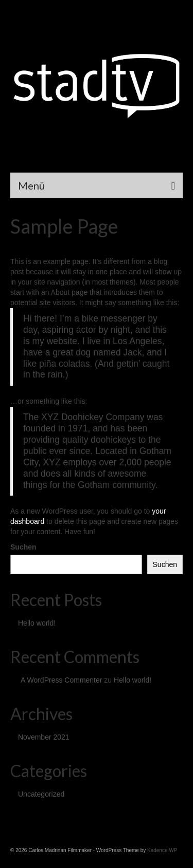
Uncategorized (41, 794)
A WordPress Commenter (61, 680)
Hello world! (37, 623)
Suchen (23, 547)
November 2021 (44, 737)
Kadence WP (162, 850)
